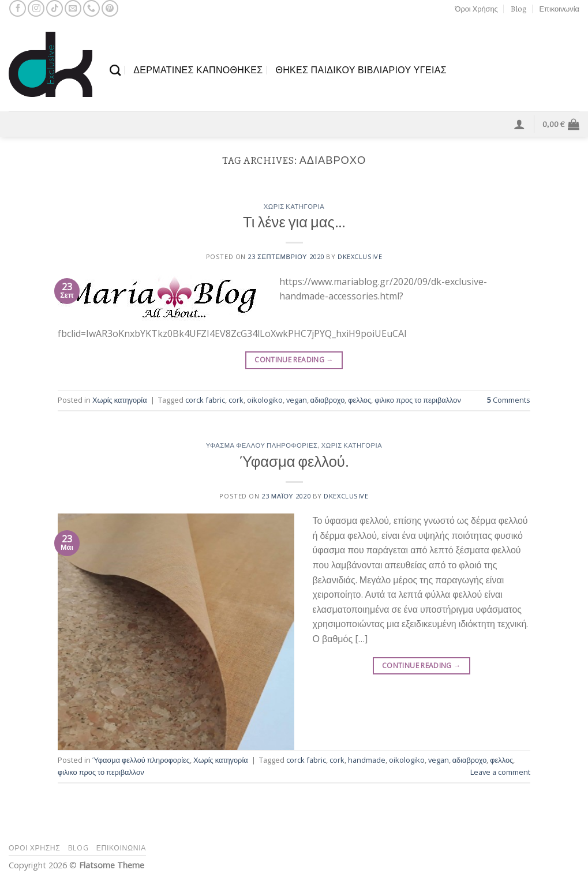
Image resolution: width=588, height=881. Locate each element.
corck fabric (205, 400)
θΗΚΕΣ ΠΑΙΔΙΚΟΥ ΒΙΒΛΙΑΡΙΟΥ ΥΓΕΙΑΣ (361, 70)
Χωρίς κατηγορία (294, 207)
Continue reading (294, 360)
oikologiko (265, 400)
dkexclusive (360, 256)
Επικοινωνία (559, 9)
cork (236, 400)
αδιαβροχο (328, 400)
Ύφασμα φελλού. (294, 462)
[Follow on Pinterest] (110, 8)
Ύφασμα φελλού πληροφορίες (262, 446)
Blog (518, 9)
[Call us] (91, 8)
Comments (509, 400)
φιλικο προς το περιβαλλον (418, 400)
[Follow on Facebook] (18, 8)
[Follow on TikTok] (55, 8)
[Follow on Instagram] (36, 8)
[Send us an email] (73, 8)
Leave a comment (500, 772)
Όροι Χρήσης (477, 9)
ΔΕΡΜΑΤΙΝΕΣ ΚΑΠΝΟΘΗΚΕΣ (198, 70)
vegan (297, 400)
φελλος (359, 400)
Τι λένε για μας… (294, 223)
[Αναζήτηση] (115, 70)
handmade (367, 760)
